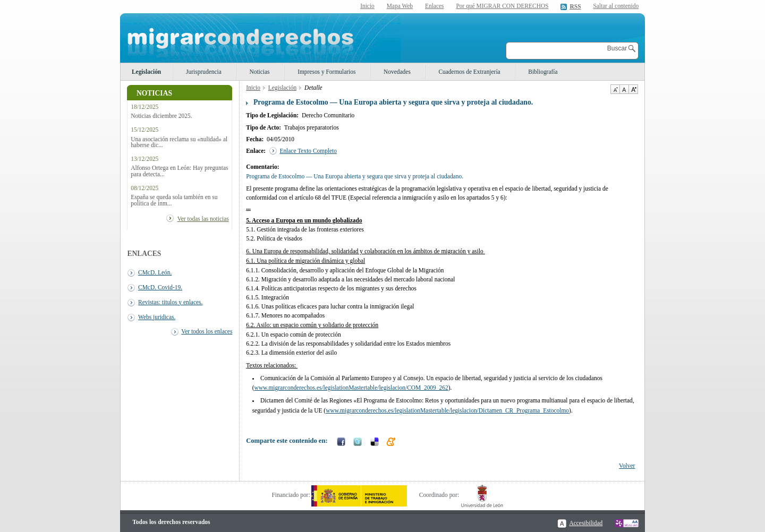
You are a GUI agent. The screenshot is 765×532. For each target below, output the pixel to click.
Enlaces (435, 6)
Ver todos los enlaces (207, 331)
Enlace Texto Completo (308, 151)
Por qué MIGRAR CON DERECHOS (502, 6)
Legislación (146, 72)
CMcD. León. (155, 272)
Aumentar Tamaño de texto (633, 89)
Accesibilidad (586, 523)
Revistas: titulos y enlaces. (170, 302)
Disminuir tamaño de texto (615, 89)
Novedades (397, 72)
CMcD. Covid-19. (160, 287)
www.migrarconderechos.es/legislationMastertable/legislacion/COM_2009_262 (351, 388)
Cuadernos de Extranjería (469, 72)
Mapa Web (400, 6)
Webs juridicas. (157, 317)
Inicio (367, 6)
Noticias (259, 72)
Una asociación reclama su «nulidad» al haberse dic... (179, 142)
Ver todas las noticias (203, 219)
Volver (627, 466)
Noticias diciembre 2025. (161, 116)
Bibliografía (543, 72)
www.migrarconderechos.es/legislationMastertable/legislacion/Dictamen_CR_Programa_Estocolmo (447, 410)
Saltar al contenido (616, 6)
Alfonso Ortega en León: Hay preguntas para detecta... (179, 171)
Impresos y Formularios (326, 72)
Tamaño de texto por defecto (624, 89)
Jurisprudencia (204, 72)
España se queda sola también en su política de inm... (174, 200)
